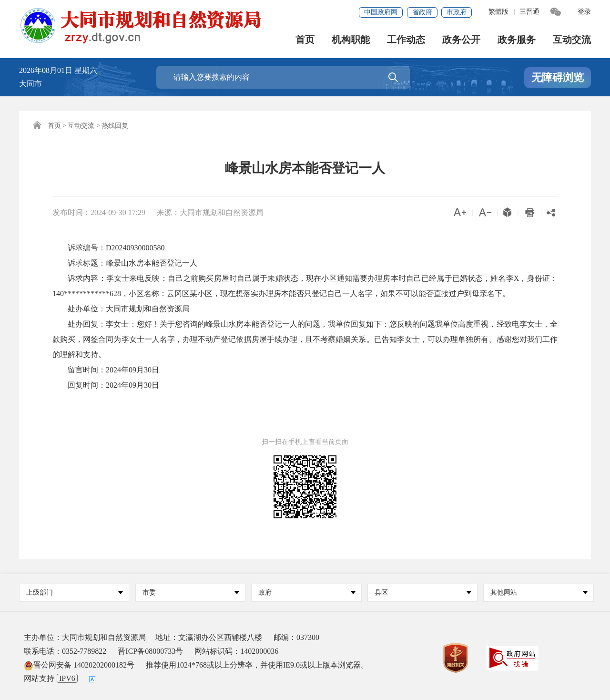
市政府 (457, 12)
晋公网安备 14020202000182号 (79, 665)
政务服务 (517, 40)
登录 (584, 12)
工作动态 (406, 40)
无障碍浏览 (558, 78)
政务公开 (461, 40)
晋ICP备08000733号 (150, 651)
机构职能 (351, 40)
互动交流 (572, 40)
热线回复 (115, 126)
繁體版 (498, 12)
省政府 (422, 12)
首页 (305, 40)
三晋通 (529, 12)
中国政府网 (381, 12)
